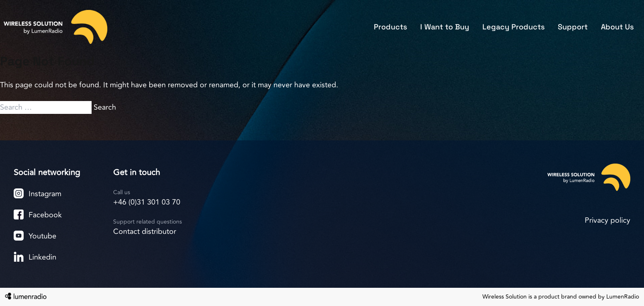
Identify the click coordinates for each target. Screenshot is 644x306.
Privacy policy (608, 220)
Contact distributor (145, 231)
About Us (617, 27)
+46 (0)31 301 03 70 (147, 202)
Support (573, 27)
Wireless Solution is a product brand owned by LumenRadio (561, 297)
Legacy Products (513, 27)
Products (390, 27)
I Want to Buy (445, 27)
